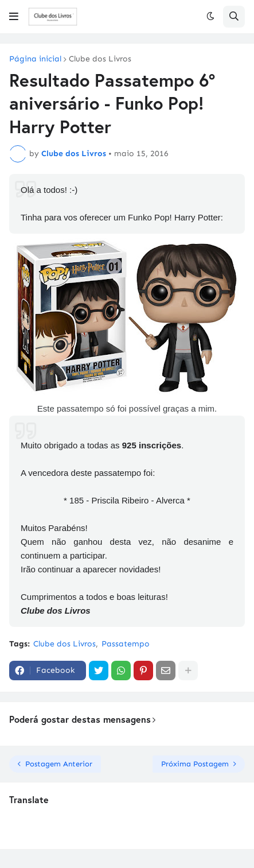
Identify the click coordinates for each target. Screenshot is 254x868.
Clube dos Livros (100, 59)
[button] (14, 17)
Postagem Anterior (59, 764)
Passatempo (126, 644)
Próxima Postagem (195, 764)
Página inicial (35, 59)
